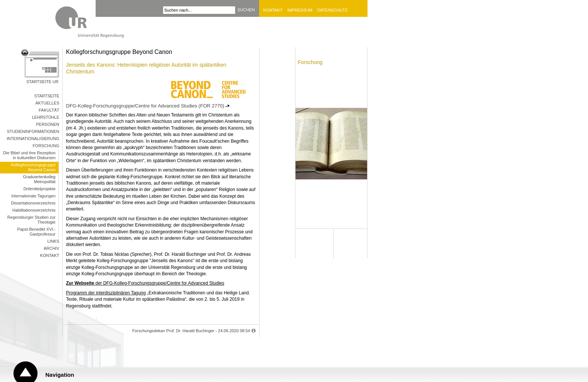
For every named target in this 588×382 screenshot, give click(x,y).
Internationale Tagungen (33, 196)
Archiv (51, 248)
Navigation (60, 375)
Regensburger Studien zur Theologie (31, 220)
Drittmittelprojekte (39, 189)
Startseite (47, 96)
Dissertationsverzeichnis (33, 203)
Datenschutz (332, 10)
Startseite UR (42, 82)
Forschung (46, 146)
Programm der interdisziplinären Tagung (106, 293)
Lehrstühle (46, 117)
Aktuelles (47, 103)
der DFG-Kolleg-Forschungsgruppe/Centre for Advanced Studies (145, 283)
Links (53, 241)
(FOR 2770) (211, 106)
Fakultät (49, 110)
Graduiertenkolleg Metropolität (39, 179)
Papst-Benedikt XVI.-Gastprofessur (36, 232)
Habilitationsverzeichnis (34, 210)
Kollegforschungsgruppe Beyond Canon (33, 167)
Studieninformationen (33, 131)
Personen (48, 124)
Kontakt (273, 10)
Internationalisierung (33, 139)
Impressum (300, 10)
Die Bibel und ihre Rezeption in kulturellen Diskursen (29, 155)
